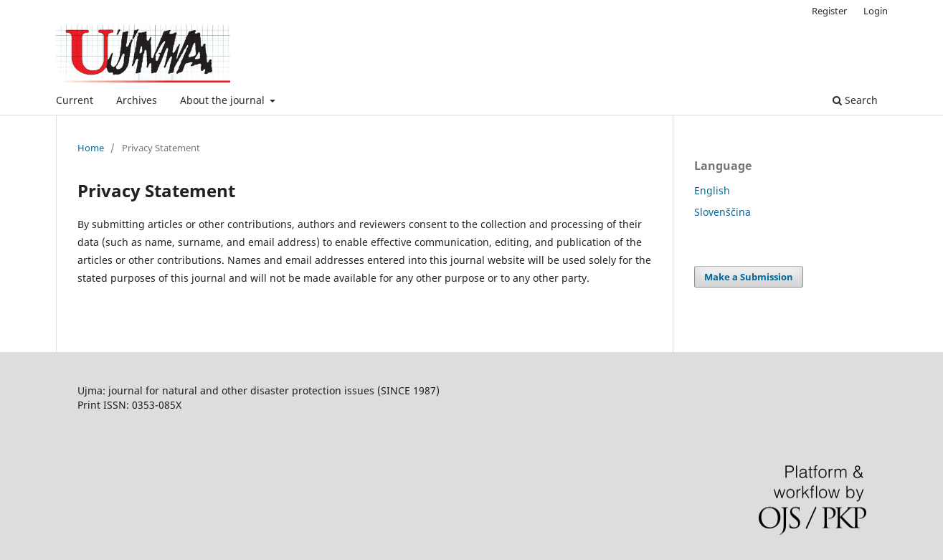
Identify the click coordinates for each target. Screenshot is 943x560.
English (712, 190)
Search (855, 100)
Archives (137, 100)
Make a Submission (749, 277)
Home (91, 148)
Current (75, 100)
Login (876, 11)
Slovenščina (722, 212)
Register (829, 11)
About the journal (224, 100)
